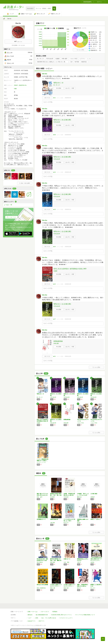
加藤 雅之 (84, 62)
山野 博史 (53, 523)
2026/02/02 (68, 135)
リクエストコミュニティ (66, 618)
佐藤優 (57, 59)
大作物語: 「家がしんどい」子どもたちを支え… (83, 495)
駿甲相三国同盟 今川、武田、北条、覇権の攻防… (56, 560)
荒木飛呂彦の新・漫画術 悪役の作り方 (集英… (42, 560)
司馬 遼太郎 (50, 59)
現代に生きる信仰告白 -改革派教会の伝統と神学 (70, 269)
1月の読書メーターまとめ (18, 45)
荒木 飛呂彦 (40, 562)
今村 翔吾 (66, 562)
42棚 (15, 89)
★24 (54, 284)
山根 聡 (92, 562)
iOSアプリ (42, 621)
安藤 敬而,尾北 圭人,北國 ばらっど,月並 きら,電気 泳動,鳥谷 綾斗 (53, 62)
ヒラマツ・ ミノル (85, 59)
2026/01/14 (68, 209)
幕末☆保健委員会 (41, 588)
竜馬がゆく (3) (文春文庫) (62, 194)
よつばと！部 (8, 205)
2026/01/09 (68, 247)
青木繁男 (52, 497)
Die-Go (45, 74)
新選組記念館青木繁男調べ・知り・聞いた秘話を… (56, 495)
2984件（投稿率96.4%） (21, 85)
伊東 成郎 (65, 59)
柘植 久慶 (53, 588)
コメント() (60, 98)
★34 (54, 172)
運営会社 (30, 615)
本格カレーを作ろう (96, 519)
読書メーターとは (32, 612)
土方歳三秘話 (94, 494)
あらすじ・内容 (70, 88)
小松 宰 (79, 562)
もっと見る (80, 50)
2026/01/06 (68, 284)
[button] (54, 9)
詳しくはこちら (11, 217)
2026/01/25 (68, 172)
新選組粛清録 (58, 341)
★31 (54, 356)
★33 (54, 209)
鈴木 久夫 (66, 523)
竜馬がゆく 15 (58, 83)
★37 (54, 319)
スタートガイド (45, 612)
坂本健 (79, 523)
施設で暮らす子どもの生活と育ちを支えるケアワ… (42, 495)
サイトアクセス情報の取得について (85, 615)
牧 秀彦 (77, 62)
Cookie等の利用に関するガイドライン (62, 615)
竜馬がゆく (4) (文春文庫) (62, 157)
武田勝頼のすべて (41, 519)
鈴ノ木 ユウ (41, 59)
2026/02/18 (68, 98)
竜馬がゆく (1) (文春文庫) (62, 304)
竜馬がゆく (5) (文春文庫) (62, 120)
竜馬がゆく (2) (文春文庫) (62, 231)
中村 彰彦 (66, 497)
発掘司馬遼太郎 (54, 519)
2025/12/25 (68, 356)
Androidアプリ (32, 621)
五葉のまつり (67, 559)
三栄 (71, 62)
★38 (54, 135)
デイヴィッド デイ (41, 462)
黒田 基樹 (53, 562)
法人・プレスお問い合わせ (49, 618)
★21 (54, 98)
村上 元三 (93, 588)
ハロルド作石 (73, 59)
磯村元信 (79, 497)
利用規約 (55, 612)
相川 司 (79, 588)
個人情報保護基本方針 (42, 615)
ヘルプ (29, 618)
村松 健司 (40, 497)
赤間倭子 (93, 497)
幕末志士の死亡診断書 (42, 585)
